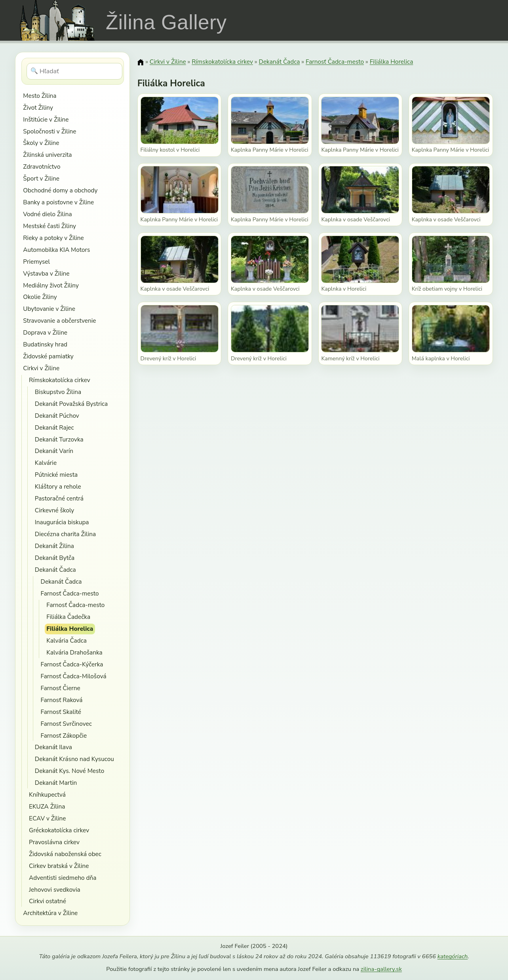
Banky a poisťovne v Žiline (58, 202)
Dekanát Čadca (55, 570)
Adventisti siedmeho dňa (63, 878)
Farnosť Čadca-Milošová (74, 676)
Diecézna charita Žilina (65, 534)
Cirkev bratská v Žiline (59, 866)
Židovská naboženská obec (65, 854)
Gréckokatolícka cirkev (59, 830)
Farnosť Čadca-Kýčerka (72, 664)
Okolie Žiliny (40, 297)
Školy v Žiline (41, 143)
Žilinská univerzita (47, 155)
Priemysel (36, 262)
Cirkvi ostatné (48, 901)
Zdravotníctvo (42, 167)
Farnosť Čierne (61, 688)
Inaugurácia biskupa (62, 522)
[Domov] (141, 62)
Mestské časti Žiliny (49, 226)
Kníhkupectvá (47, 794)
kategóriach (453, 956)
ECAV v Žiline (47, 818)
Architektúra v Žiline (50, 913)
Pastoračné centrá (59, 498)
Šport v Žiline (41, 178)
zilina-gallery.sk (381, 969)
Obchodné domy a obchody (60, 190)
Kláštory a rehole (58, 486)
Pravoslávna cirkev (54, 842)
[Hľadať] (75, 71)
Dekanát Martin (56, 783)
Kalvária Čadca (67, 640)
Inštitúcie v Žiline (46, 119)
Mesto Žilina (40, 96)
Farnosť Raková (62, 700)
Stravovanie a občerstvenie (59, 321)
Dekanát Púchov (57, 416)
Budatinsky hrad (45, 344)
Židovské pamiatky (48, 356)
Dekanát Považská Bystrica (71, 404)
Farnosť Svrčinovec (66, 724)
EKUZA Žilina (47, 806)
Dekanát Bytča (55, 558)
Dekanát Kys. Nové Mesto (69, 771)
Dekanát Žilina (54, 546)
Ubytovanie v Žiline (49, 309)
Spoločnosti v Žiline (49, 131)
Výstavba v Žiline (46, 273)
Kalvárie (46, 463)
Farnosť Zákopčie (64, 735)
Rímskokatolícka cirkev (60, 380)
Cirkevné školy (54, 510)
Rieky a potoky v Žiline (53, 238)
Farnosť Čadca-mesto (70, 593)
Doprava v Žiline (45, 332)
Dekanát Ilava (53, 747)
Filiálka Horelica (70, 629)
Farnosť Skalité (61, 712)
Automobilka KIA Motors (56, 250)
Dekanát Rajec (54, 427)
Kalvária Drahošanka (74, 652)
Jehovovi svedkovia (55, 890)
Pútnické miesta (56, 475)
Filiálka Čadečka (68, 617)
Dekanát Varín (54, 451)
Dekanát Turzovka (59, 439)
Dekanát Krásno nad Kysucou (74, 759)
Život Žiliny (38, 108)
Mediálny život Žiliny (51, 285)
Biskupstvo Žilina (58, 392)
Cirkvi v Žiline (41, 368)
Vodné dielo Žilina (47, 214)
